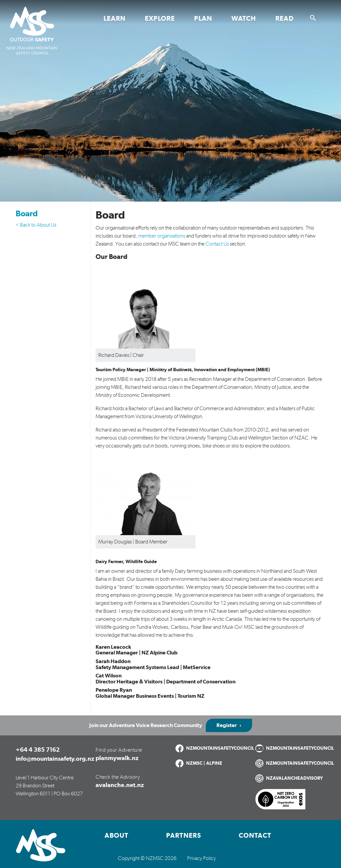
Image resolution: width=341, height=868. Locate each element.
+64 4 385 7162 (38, 750)
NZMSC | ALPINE (204, 763)
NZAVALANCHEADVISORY (295, 778)
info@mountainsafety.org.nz (55, 759)
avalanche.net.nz (120, 785)
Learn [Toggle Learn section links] (115, 19)
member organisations (162, 236)
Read (285, 19)
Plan (203, 19)
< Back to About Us (36, 225)
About (117, 836)
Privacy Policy (201, 858)
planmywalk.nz (117, 758)
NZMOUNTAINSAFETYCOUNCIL (220, 748)
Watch (244, 19)
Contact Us (217, 244)
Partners (184, 836)
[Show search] (313, 18)
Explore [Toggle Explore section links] (160, 19)
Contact (255, 836)
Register (227, 725)
